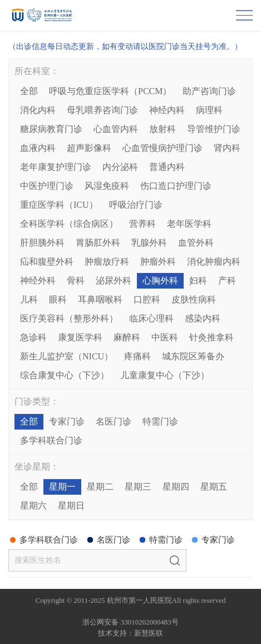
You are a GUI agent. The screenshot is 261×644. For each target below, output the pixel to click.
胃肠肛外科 (98, 243)
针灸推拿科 (211, 337)
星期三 (138, 487)
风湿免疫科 (107, 186)
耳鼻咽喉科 (100, 299)
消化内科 (38, 110)
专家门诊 (67, 421)
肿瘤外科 (158, 262)
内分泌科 (120, 167)
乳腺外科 (149, 243)
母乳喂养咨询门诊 (102, 110)
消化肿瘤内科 (214, 262)
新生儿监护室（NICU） (67, 356)
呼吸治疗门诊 (136, 205)
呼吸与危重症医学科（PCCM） (110, 91)
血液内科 (38, 148)
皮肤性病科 (194, 299)
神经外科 (38, 280)
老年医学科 (189, 224)
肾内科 (227, 148)
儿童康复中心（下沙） (165, 375)
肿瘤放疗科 (107, 262)
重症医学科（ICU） (59, 205)
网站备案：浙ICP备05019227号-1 (130, 611)
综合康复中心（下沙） (65, 375)
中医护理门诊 (47, 186)
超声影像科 (89, 148)
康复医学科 (80, 337)
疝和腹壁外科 (47, 262)
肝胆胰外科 (42, 243)
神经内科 (167, 110)
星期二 (100, 487)
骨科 (76, 280)
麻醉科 (127, 337)
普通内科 (167, 167)
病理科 (209, 110)
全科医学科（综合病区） (69, 224)
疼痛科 (137, 356)
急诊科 (33, 337)
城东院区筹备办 (193, 356)
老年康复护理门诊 (56, 167)
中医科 (165, 337)
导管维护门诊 (214, 129)
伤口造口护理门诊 (176, 186)
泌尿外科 (114, 280)
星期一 (62, 487)
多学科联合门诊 (51, 440)
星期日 (71, 506)
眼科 (58, 299)
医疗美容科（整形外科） (69, 318)
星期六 (33, 506)
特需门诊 (160, 421)
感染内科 (203, 318)
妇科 (198, 280)
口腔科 (147, 299)
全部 (29, 91)
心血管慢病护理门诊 (162, 148)
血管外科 (196, 243)
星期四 (176, 487)
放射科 (162, 129)
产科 (227, 280)
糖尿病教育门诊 (51, 129)
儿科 (29, 299)
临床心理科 (151, 318)
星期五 (214, 487)
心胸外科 (160, 280)
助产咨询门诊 (209, 91)
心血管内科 (116, 129)
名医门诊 (114, 421)
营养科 (142, 224)
